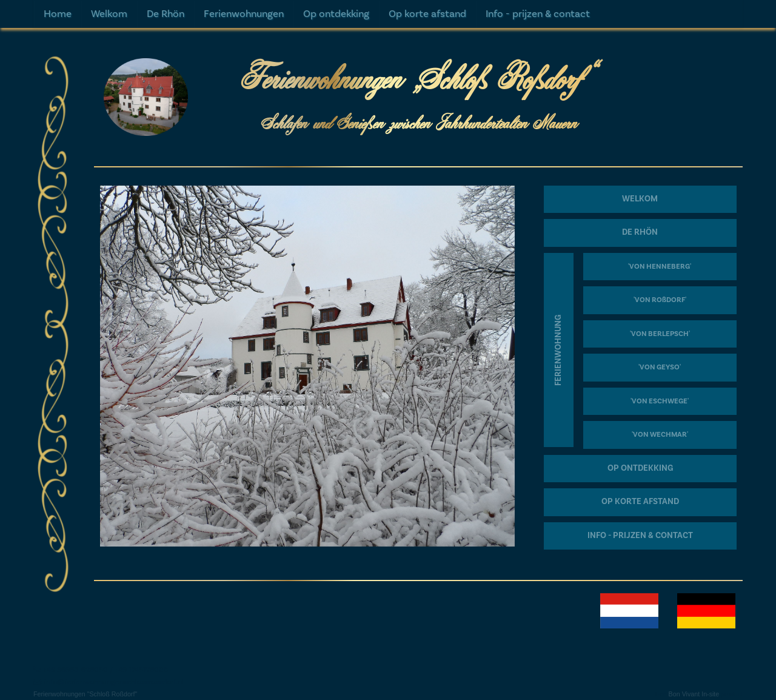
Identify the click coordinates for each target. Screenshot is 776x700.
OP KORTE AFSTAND (640, 502)
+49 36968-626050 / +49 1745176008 (105, 670)
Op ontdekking (336, 14)
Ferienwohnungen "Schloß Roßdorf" (85, 694)
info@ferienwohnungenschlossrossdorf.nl (114, 682)
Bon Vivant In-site (694, 694)
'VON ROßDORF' (660, 300)
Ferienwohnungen (244, 14)
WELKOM (640, 199)
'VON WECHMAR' (660, 435)
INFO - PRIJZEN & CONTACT (640, 536)
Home (58, 14)
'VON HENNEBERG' (660, 267)
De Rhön (166, 14)
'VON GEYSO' (660, 367)
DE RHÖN (640, 232)
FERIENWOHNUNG (558, 350)
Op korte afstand (427, 14)
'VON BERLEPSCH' (660, 334)
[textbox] (388, 340)
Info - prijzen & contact (538, 14)
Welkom (109, 14)
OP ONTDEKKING (640, 468)
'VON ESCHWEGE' (660, 401)
